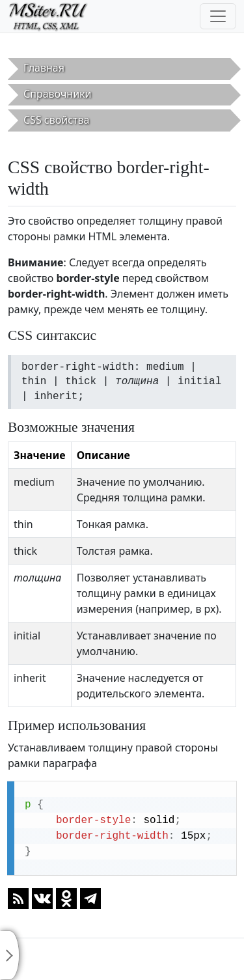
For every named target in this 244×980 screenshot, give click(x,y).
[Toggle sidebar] (10, 955)
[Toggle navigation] (218, 16)
